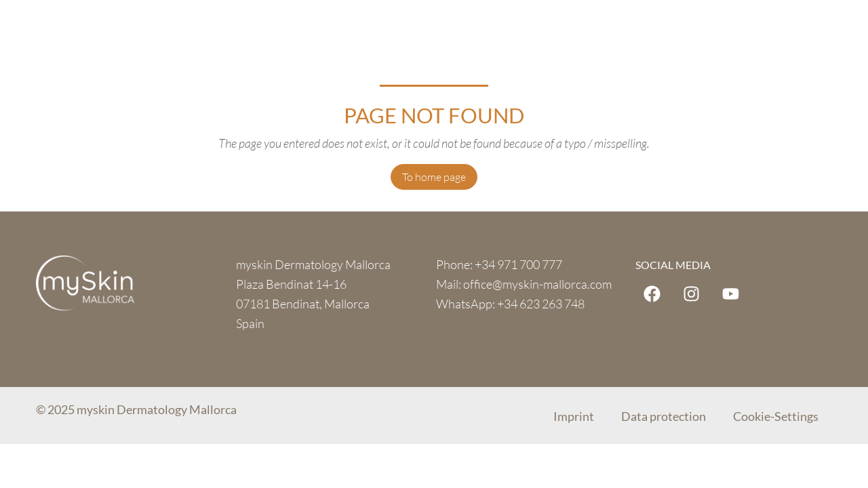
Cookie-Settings (776, 416)
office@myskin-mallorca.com (537, 284)
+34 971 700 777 (518, 264)
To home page (434, 177)
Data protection (664, 416)
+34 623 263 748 (541, 304)
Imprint (574, 416)
